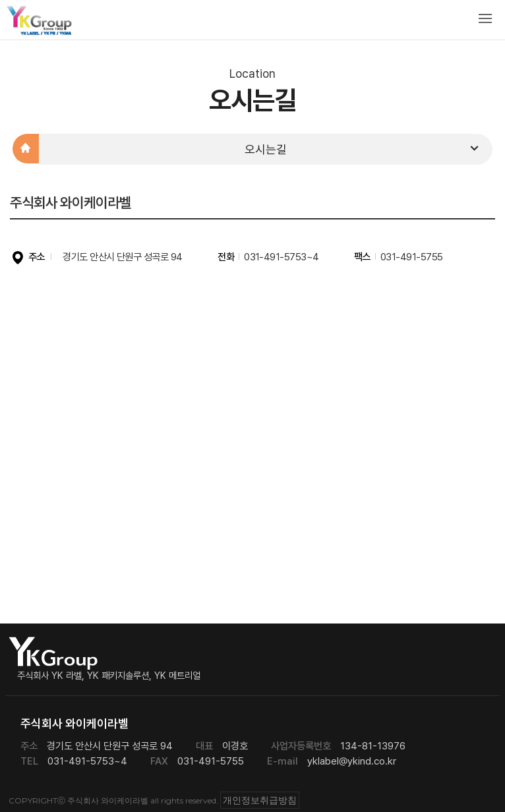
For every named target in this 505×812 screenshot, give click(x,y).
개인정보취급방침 (260, 800)
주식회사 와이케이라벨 (40, 23)
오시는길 (364, 149)
